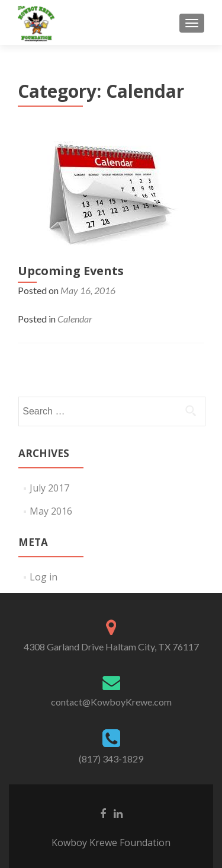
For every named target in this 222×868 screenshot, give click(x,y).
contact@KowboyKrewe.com (111, 702)
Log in (44, 577)
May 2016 (51, 511)
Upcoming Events (71, 271)
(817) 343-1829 (111, 759)
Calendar (75, 319)
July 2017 (49, 488)
